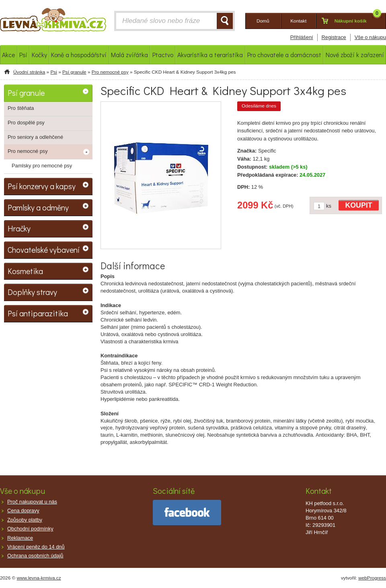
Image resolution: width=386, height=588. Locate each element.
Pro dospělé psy (26, 123)
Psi (53, 72)
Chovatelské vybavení (44, 250)
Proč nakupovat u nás (32, 502)
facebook (187, 513)
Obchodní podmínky (30, 529)
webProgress (372, 578)
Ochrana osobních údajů (35, 556)
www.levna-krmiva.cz (39, 578)
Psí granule (74, 72)
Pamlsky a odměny (38, 207)
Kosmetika (25, 271)
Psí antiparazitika (38, 313)
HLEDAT (225, 21)
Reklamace (20, 538)
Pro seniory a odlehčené (35, 137)
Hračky (19, 228)
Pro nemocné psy (110, 72)
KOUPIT (359, 205)
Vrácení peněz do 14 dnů (36, 547)
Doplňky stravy (32, 292)
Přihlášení (302, 37)
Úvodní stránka (29, 72)
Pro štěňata (21, 108)
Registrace (334, 37)
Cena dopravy (23, 511)
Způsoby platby (25, 520)
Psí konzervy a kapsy (42, 186)
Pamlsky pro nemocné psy (42, 166)
